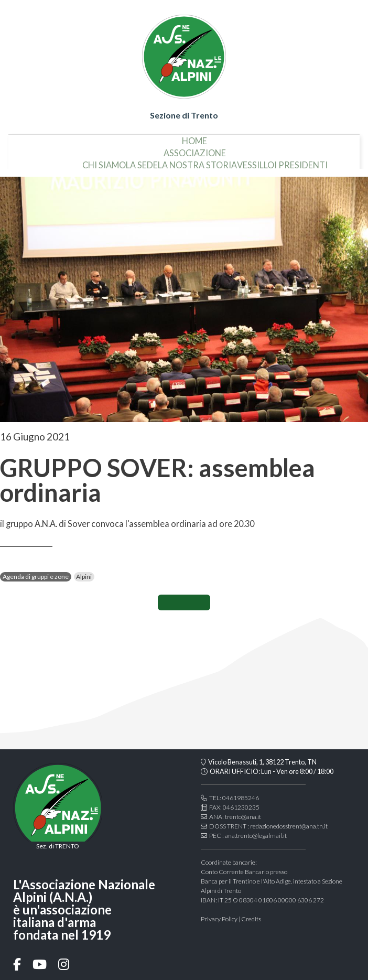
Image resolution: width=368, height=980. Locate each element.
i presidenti (301, 161)
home (194, 137)
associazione (195, 149)
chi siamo (104, 161)
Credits (251, 919)
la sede (142, 161)
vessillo (256, 161)
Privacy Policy (219, 919)
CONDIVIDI (184, 602)
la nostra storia (197, 161)
